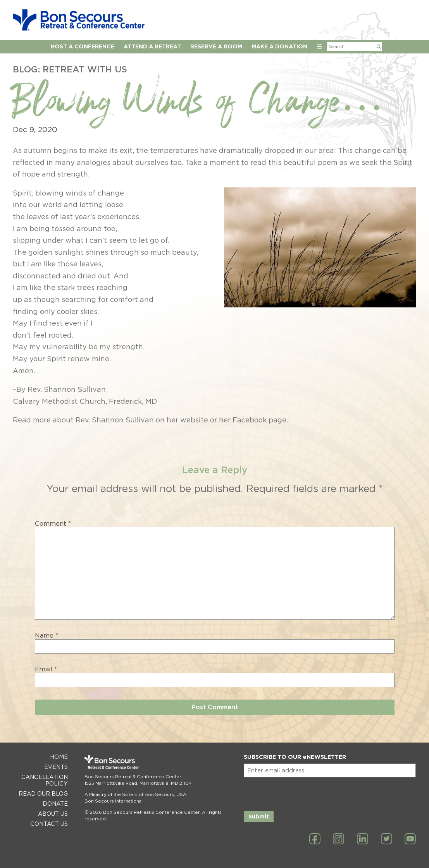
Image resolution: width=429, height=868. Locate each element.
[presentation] (303, 793)
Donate (55, 804)
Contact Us (49, 824)
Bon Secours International (114, 801)
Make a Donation (279, 46)
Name (47, 636)
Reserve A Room (216, 46)
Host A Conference (83, 46)
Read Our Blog (43, 793)
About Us (53, 814)
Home (59, 757)
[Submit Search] (379, 46)
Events (56, 767)
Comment (53, 524)
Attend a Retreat (152, 46)
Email (46, 669)
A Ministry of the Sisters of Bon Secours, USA (135, 794)
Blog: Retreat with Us (70, 69)
